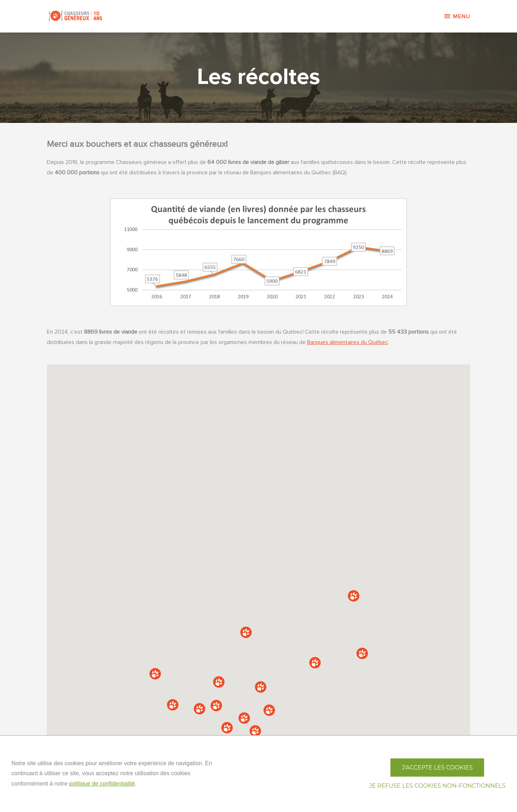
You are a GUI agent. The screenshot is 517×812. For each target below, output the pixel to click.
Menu (457, 16)
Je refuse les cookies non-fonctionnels (437, 786)
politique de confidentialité (102, 784)
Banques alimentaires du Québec (348, 342)
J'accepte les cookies (437, 768)
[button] (315, 663)
